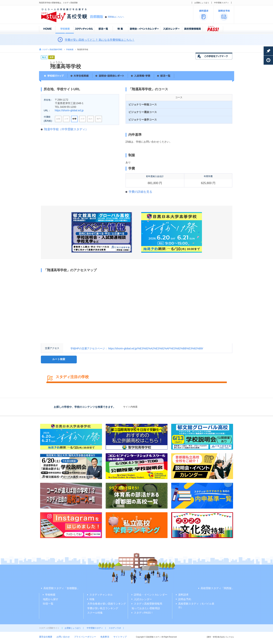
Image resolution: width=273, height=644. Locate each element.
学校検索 (70, 49)
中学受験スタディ (221, 3)
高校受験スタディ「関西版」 (217, 588)
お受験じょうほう (202, 3)
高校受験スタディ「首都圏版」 (61, 588)
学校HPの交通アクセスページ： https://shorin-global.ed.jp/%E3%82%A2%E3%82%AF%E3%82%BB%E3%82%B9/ (137, 348)
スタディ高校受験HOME (52, 49)
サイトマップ (120, 637)
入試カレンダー (143, 599)
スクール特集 (95, 613)
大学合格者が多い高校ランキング (107, 604)
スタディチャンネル (101, 595)
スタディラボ (115, 628)
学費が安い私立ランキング (103, 608)
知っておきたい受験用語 (146, 608)
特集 (92, 599)
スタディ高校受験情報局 (148, 604)
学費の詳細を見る (140, 192)
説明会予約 (185, 599)
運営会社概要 (46, 637)
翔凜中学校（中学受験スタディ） (66, 129)
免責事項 (105, 637)
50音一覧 (48, 604)
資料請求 (183, 595)
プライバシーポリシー (85, 637)
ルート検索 (59, 359)
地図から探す (51, 599)
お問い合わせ (63, 637)
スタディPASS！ (144, 613)
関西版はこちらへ (116, 17)
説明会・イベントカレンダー (151, 595)
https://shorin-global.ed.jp (69, 110)
